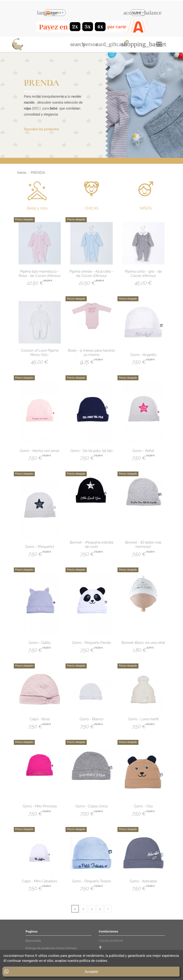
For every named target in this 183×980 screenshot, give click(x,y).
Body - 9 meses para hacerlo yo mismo (91, 353)
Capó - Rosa (40, 719)
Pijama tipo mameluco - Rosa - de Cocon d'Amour (40, 274)
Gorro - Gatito (40, 643)
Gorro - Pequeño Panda (91, 643)
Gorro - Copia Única (91, 806)
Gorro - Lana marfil (143, 719)
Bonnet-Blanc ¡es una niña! (143, 643)
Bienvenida (33, 941)
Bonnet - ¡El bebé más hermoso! (143, 545)
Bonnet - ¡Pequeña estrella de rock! (92, 545)
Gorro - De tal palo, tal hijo (91, 451)
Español (55, 13)
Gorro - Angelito (143, 355)
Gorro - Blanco (91, 719)
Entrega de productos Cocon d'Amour (51, 948)
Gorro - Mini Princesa (40, 806)
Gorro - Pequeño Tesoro (91, 881)
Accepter (91, 972)
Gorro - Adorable (143, 881)
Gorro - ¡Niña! (143, 451)
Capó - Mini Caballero (40, 881)
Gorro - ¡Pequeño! (40, 547)
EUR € (138, 13)
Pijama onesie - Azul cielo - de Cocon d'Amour (92, 274)
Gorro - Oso (143, 806)
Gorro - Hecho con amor (40, 451)
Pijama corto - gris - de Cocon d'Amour (143, 274)
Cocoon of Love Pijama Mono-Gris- (40, 353)
